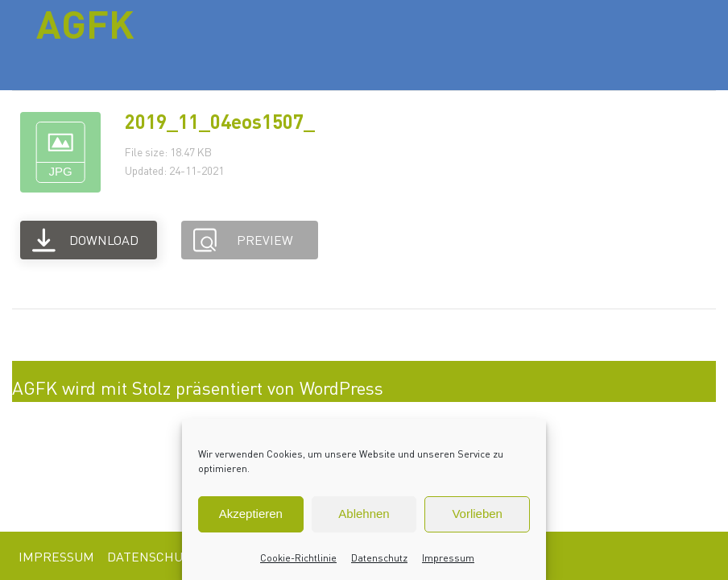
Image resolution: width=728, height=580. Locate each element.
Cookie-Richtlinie (298, 558)
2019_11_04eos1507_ (220, 121)
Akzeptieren (251, 514)
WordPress (341, 387)
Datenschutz (379, 558)
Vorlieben (477, 514)
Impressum (448, 558)
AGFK (85, 23)
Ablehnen (364, 514)
